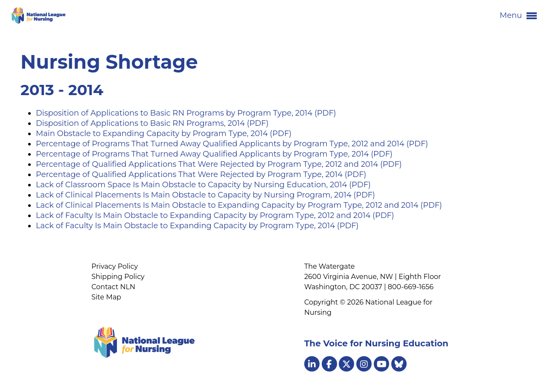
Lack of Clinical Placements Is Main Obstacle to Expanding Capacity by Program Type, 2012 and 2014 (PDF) (239, 205)
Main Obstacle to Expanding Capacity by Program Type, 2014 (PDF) (164, 134)
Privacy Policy (115, 266)
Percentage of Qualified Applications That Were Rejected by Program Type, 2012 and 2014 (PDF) (219, 164)
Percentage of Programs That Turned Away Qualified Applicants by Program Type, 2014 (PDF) (214, 154)
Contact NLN (113, 287)
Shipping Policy (118, 277)
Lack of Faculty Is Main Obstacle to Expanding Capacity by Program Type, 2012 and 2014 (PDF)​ (215, 215)
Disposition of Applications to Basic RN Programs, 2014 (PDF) (152, 123)
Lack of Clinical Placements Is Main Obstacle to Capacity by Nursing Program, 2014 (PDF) (205, 195)
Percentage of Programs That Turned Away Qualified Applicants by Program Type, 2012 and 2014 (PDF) (232, 144)
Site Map (106, 297)
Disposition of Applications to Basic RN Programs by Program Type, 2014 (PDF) (186, 113)
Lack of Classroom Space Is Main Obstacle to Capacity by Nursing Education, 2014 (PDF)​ (203, 185)
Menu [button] (518, 16)
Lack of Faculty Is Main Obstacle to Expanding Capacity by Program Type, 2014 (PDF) (197, 226)
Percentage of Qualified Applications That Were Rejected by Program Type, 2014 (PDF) (201, 174)
